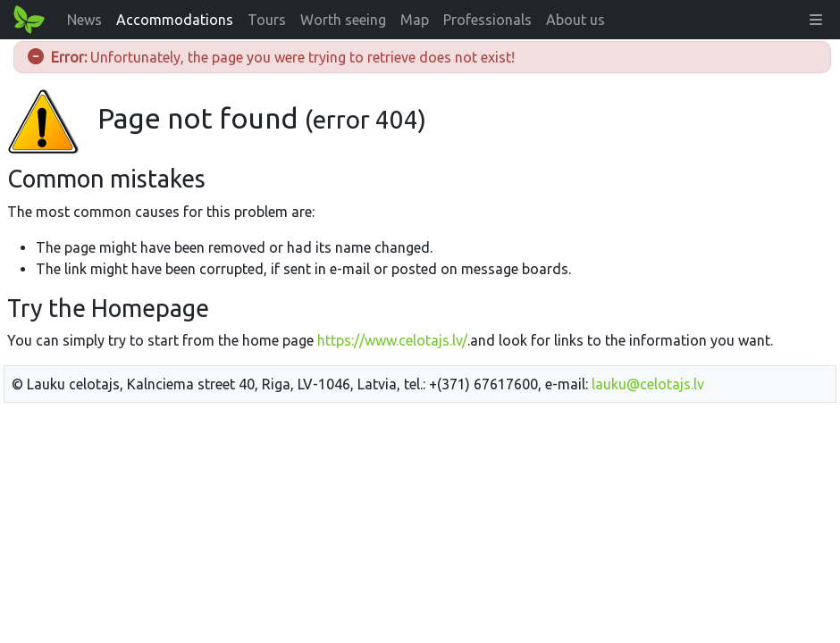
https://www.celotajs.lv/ (392, 340)
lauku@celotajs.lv (648, 384)
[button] (816, 20)
